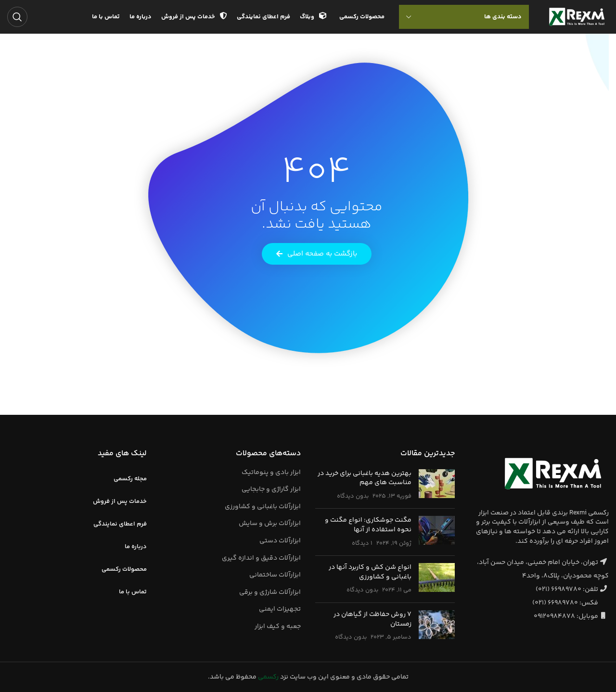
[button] (317, 254)
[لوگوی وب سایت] (577, 17)
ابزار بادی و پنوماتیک (271, 473)
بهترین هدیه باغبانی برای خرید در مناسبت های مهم (365, 478)
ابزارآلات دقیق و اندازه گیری (261, 558)
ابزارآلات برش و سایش (270, 524)
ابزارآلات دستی (280, 541)
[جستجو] (17, 17)
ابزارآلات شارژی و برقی (270, 592)
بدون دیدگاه (353, 496)
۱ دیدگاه (362, 543)
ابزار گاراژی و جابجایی (271, 489)
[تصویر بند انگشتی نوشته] (437, 485)
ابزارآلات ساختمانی (275, 575)
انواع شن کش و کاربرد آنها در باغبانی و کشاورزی (370, 572)
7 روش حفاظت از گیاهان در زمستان (372, 619)
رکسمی (268, 677)
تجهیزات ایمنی (280, 609)
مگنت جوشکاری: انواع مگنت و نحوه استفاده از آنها (368, 525)
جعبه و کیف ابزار (278, 627)
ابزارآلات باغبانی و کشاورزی (263, 507)
